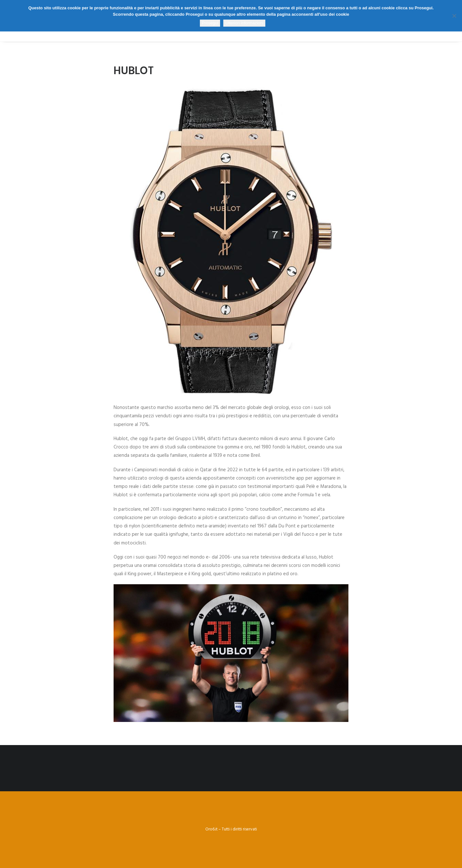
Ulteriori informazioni (244, 23)
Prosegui (210, 23)
